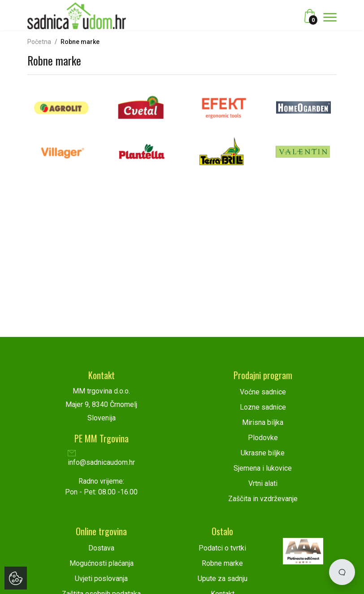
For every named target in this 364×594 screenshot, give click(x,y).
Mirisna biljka (263, 422)
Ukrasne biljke (263, 453)
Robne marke (222, 563)
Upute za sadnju (223, 579)
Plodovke (263, 438)
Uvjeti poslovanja (101, 579)
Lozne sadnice (263, 407)
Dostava (101, 548)
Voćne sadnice (263, 392)
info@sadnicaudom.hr (101, 459)
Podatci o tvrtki (222, 548)
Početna (39, 42)
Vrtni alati (263, 483)
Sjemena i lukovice (263, 468)
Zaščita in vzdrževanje (263, 499)
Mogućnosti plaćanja (102, 563)
